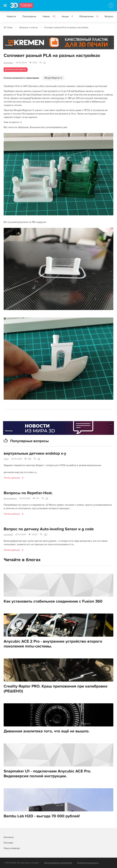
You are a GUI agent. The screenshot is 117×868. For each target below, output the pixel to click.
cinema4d (8, 534)
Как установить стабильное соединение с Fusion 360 (53, 601)
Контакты (9, 837)
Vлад (6, 459)
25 (47, 498)
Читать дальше (12, 478)
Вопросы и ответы (29, 27)
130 (46, 534)
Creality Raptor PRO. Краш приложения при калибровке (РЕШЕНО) (56, 689)
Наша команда (12, 848)
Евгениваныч (10, 498)
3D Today (8, 27)
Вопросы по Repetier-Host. (28, 493)
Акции (67, 16)
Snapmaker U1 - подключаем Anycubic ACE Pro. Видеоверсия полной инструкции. (47, 774)
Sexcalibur (8, 63)
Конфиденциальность (88, 863)
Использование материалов (58, 863)
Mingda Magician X (53, 78)
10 (44, 63)
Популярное (29, 16)
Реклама (9, 45)
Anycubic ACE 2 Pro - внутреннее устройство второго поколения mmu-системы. (53, 644)
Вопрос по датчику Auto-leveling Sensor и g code (49, 529)
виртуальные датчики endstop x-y (35, 453)
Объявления (89, 16)
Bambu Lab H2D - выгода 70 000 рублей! (42, 816)
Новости (11, 16)
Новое (49, 16)
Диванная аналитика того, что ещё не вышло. (47, 731)
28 (39, 459)
